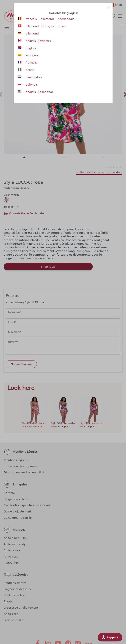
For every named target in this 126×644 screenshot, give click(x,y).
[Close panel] (109, 7)
